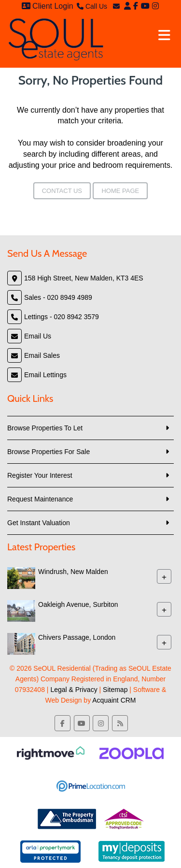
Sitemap (115, 690)
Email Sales (42, 355)
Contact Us (62, 191)
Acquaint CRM (114, 700)
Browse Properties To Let (45, 428)
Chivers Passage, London (77, 637)
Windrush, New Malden (73, 572)
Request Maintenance (40, 499)
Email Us (38, 336)
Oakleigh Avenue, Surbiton (78, 604)
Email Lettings (45, 375)
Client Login (48, 6)
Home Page (120, 191)
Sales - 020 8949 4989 (58, 297)
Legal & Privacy (74, 690)
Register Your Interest (40, 475)
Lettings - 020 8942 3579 (62, 317)
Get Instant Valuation (39, 523)
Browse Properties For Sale (49, 452)
